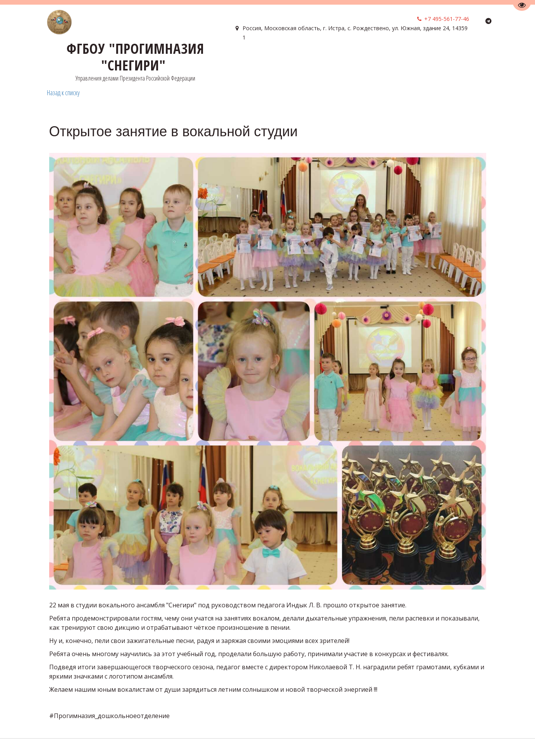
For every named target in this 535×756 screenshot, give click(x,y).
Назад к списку (63, 93)
